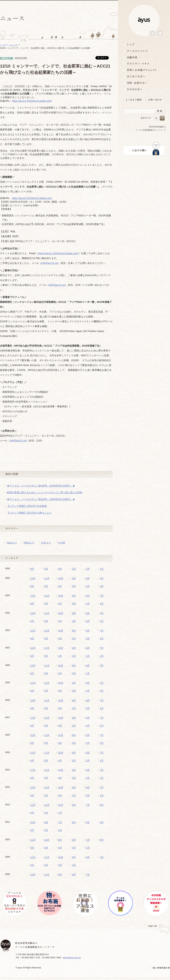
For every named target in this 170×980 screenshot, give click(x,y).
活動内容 (144, 57)
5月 (46, 569)
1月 (102, 569)
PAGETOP (151, 926)
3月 (74, 569)
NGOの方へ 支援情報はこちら (144, 89)
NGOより (29, 543)
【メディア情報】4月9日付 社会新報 (27, 506)
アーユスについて (144, 51)
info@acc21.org (50, 263)
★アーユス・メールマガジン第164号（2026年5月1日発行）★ (41, 499)
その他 (61, 543)
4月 (60, 569)
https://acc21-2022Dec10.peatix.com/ (58, 253)
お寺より (46, 543)
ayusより (12, 543)
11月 (47, 578)
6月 (32, 569)
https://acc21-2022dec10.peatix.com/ (32, 101)
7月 (102, 578)
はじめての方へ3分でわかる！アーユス (144, 76)
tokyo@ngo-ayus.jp (72, 958)
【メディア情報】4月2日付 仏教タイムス (29, 513)
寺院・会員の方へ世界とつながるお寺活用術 (144, 83)
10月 (61, 578)
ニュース (13, 45)
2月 (88, 569)
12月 (33, 578)
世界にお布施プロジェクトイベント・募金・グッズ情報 (144, 70)
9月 (74, 578)
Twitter (160, 34)
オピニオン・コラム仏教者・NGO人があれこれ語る (144, 64)
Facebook (152, 34)
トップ (144, 44)
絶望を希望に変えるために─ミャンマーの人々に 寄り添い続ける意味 (45, 492)
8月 (88, 578)
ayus (144, 20)
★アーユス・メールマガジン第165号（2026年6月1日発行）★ (41, 486)
